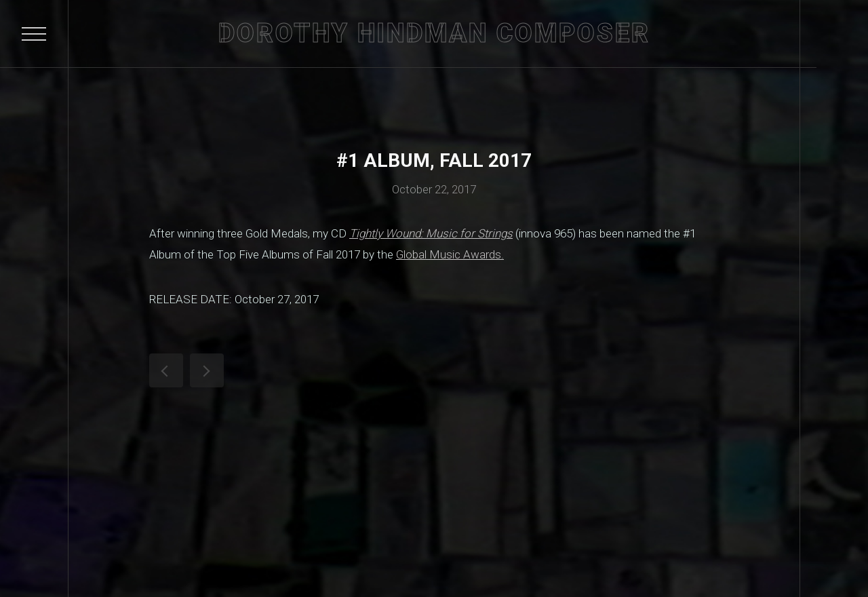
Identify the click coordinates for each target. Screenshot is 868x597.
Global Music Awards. (450, 254)
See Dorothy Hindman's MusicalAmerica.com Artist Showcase (207, 370)
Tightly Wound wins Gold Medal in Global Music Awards (166, 370)
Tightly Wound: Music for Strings (431, 233)
